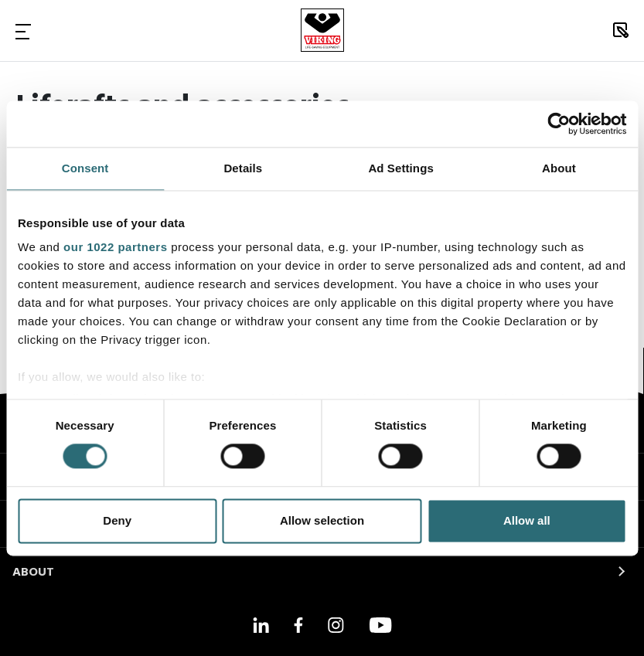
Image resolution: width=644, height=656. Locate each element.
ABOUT (33, 573)
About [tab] (559, 168)
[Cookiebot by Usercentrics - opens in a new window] (559, 124)
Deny (117, 520)
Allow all (527, 520)
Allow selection (322, 520)
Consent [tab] (85, 168)
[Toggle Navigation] (23, 31)
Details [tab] (243, 168)
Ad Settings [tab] (400, 168)
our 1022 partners (115, 247)
